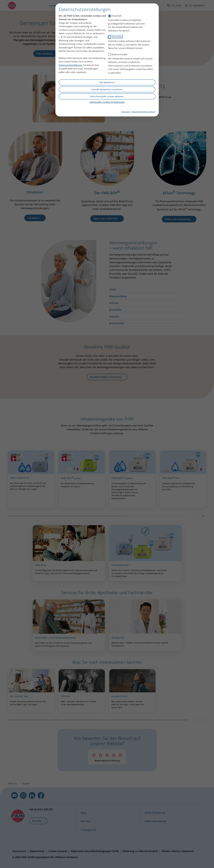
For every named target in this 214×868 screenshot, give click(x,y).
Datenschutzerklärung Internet (144, 112)
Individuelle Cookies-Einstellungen (107, 102)
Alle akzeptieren (107, 82)
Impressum (126, 112)
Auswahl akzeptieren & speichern (107, 89)
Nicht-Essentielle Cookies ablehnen (107, 96)
